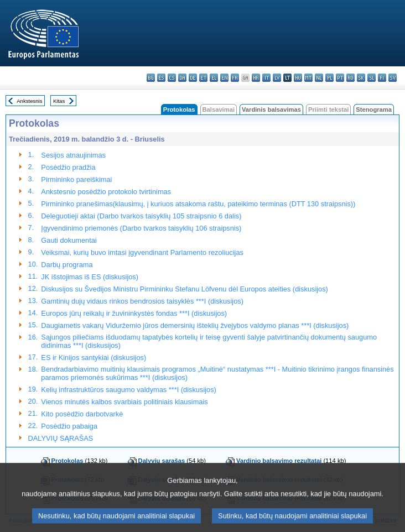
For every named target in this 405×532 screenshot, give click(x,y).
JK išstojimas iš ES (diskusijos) (90, 277)
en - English (224, 78)
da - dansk (182, 78)
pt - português (340, 78)
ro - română (351, 78)
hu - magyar (298, 78)
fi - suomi (382, 78)
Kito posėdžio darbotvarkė (82, 414)
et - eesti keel (203, 78)
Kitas (59, 101)
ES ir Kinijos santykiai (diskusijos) (94, 358)
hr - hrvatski (256, 78)
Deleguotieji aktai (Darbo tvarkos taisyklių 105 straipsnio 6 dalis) (141, 216)
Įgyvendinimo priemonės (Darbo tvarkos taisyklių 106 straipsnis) (141, 228)
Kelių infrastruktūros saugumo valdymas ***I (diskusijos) (129, 390)
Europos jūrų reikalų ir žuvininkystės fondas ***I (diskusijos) (134, 313)
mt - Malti (308, 78)
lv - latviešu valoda (277, 78)
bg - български (151, 78)
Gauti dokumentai (69, 240)
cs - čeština (172, 78)
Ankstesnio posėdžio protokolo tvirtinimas (106, 192)
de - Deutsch (193, 78)
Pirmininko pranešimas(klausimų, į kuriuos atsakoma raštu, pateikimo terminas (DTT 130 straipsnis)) (198, 204)
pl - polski (329, 78)
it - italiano (266, 78)
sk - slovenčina (361, 78)
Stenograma (374, 109)
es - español (161, 78)
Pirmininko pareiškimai (76, 179)
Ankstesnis (29, 101)
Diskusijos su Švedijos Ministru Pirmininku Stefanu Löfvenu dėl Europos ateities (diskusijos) (185, 289)
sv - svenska (393, 78)
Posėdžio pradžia (68, 167)
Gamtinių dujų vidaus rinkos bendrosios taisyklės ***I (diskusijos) (142, 301)
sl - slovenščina (372, 78)
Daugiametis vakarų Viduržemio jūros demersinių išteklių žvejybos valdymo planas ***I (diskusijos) (195, 325)
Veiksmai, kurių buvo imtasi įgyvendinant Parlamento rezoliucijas (142, 252)
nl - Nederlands (319, 78)
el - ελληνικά (214, 78)
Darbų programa (67, 265)
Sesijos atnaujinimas (73, 155)
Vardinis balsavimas (271, 109)
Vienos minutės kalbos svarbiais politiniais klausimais (124, 402)
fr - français (235, 78)
